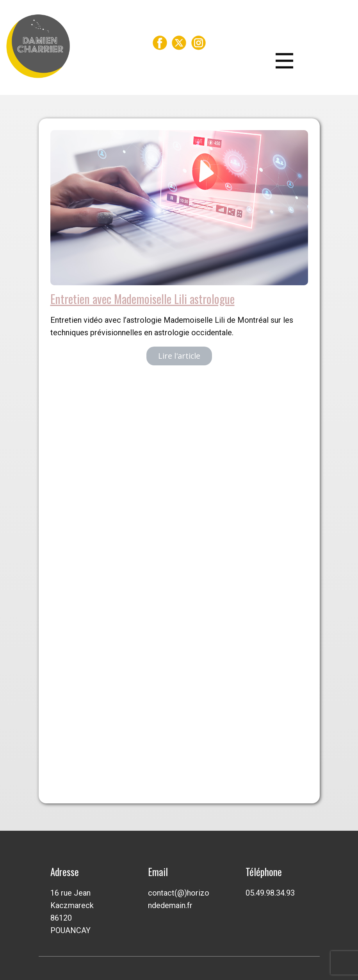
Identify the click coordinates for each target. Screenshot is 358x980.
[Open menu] (295, 61)
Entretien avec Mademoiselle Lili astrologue (142, 299)
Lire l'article (179, 356)
